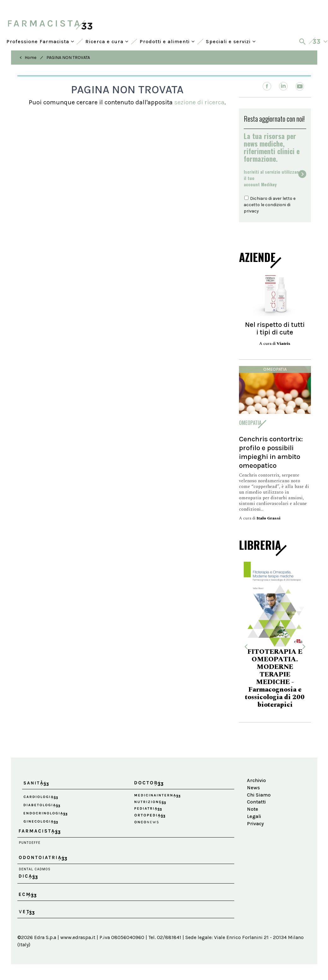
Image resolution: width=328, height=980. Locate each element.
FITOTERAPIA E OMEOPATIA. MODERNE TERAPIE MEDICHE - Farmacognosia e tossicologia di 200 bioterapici (275, 678)
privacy (251, 211)
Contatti (256, 802)
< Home (28, 58)
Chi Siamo (259, 795)
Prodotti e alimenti (167, 41)
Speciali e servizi (231, 41)
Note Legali (254, 813)
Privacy (255, 823)
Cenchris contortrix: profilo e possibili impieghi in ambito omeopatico (271, 452)
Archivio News (256, 784)
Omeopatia (275, 369)
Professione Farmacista (40, 41)
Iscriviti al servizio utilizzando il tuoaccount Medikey (274, 178)
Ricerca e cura (107, 41)
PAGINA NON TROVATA (68, 58)
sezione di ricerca (199, 102)
